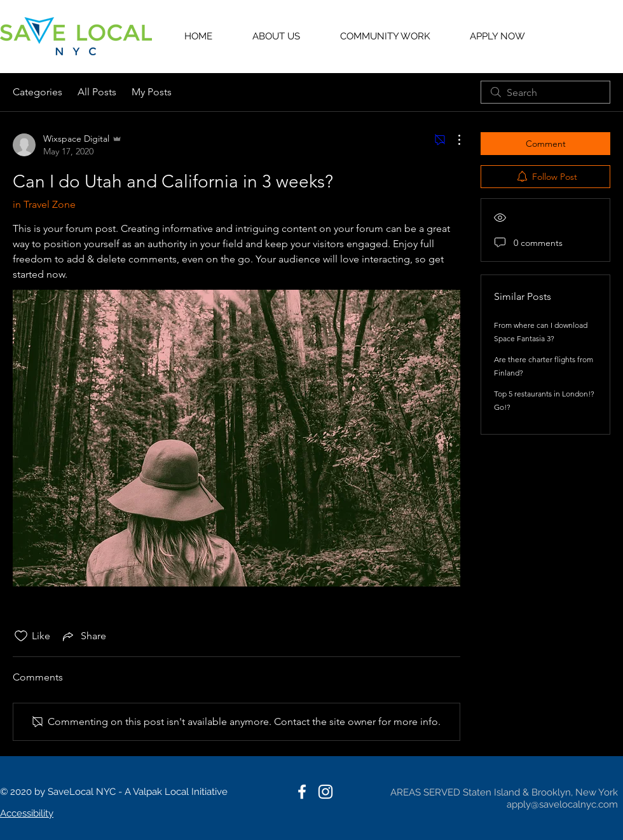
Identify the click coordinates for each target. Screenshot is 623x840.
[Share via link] (83, 636)
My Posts (152, 92)
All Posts (97, 92)
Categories (38, 92)
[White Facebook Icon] (302, 792)
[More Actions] (453, 140)
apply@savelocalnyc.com (562, 804)
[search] (545, 92)
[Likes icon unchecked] (21, 636)
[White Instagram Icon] (325, 792)
